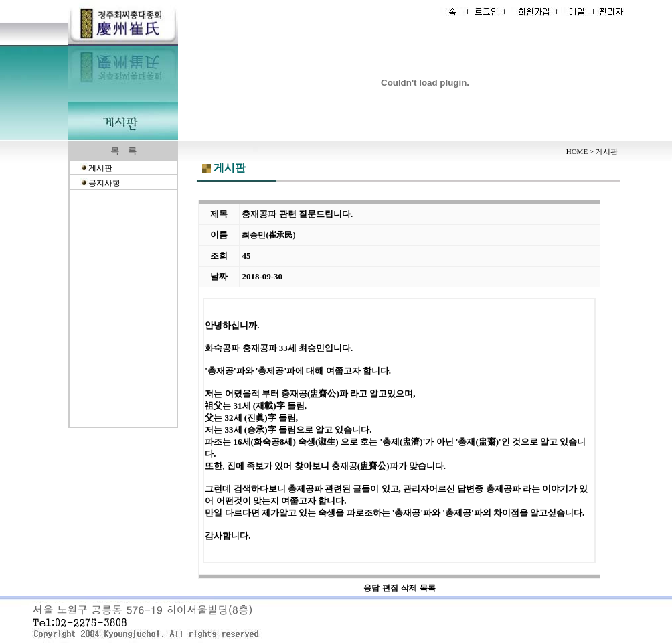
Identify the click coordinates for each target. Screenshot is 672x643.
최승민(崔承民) (268, 235)
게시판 (100, 168)
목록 (428, 588)
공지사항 (104, 183)
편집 (390, 588)
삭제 (409, 588)
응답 (371, 588)
